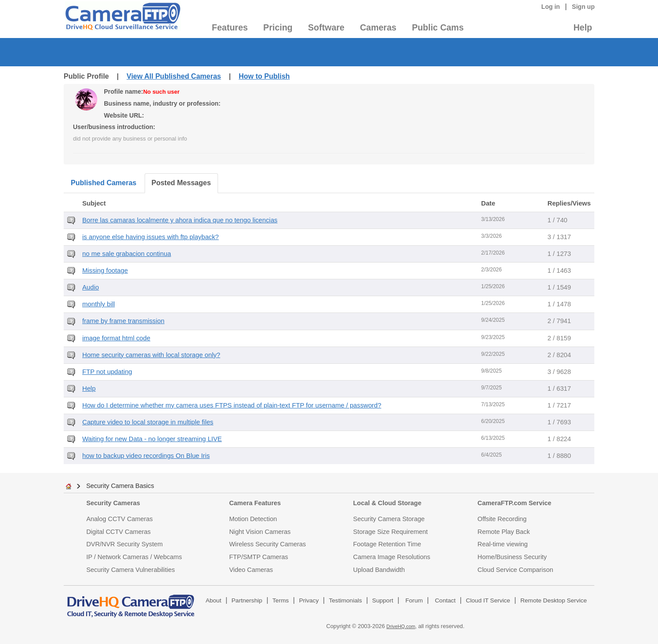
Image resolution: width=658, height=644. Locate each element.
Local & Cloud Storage (387, 503)
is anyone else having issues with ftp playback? (151, 237)
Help (583, 27)
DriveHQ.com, (402, 626)
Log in (551, 7)
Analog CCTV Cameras (119, 519)
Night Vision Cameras (260, 532)
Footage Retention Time (387, 544)
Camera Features (255, 503)
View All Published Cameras (174, 76)
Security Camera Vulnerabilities (130, 570)
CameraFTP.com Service (515, 503)
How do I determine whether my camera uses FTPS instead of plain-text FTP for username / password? (232, 405)
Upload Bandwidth (379, 570)
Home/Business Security (512, 557)
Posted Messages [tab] (181, 183)
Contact (446, 600)
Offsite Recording (502, 519)
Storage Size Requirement (391, 532)
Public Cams (438, 27)
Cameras (378, 27)
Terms (281, 600)
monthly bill (99, 304)
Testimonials (346, 600)
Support (383, 600)
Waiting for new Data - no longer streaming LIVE (152, 439)
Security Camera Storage (389, 519)
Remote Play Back (504, 532)
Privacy (309, 600)
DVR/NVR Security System (124, 544)
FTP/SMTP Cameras (258, 557)
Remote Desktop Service (554, 600)
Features (230, 27)
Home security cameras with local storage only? (151, 355)
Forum (414, 600)
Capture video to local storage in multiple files (148, 422)
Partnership (247, 600)
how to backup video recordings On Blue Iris (146, 456)
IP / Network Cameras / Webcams (134, 557)
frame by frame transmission (123, 321)
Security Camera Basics (120, 486)
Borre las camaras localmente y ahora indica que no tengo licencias (180, 220)
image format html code (116, 338)
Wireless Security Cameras (268, 544)
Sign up (583, 7)
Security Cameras (113, 503)
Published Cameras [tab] (104, 183)
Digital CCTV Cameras (119, 532)
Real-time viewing (503, 544)
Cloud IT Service (488, 600)
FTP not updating (107, 372)
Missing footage (105, 271)
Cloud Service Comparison (515, 570)
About (214, 600)
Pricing (278, 27)
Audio (91, 287)
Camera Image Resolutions (392, 557)
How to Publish (264, 76)
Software (326, 27)
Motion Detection (253, 519)
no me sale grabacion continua (127, 254)
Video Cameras (251, 570)
